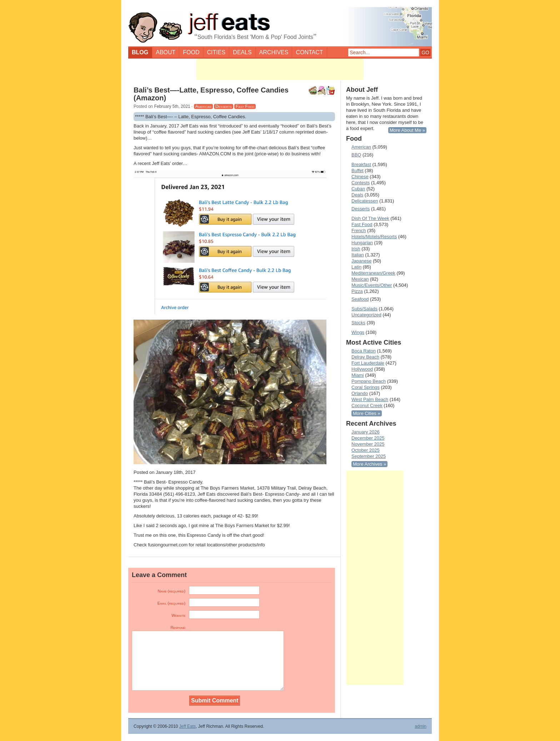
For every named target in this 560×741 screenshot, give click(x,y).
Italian (358, 255)
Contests (361, 183)
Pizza (357, 291)
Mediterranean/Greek (373, 273)
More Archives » (369, 464)
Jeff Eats (187, 726)
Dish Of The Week (370, 218)
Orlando (360, 393)
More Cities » (367, 413)
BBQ (356, 155)
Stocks (358, 323)
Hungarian (362, 243)
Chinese (360, 177)
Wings (358, 332)
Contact (309, 52)
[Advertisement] (280, 69)
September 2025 (369, 456)
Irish (356, 249)
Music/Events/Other (372, 285)
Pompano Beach (369, 381)
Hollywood (362, 369)
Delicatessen (365, 201)
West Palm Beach (370, 399)
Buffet (357, 171)
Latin (356, 267)
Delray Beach (365, 357)
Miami (358, 375)
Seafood (360, 299)
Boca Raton (364, 351)
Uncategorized (366, 315)
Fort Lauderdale (368, 363)
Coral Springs (366, 387)
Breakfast (361, 164)
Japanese (361, 261)
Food (191, 52)
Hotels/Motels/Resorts (374, 237)
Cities (216, 52)
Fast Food (245, 106)
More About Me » (407, 130)
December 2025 (368, 438)
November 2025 (368, 444)
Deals (242, 52)
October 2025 (366, 450)
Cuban (358, 189)
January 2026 (366, 432)
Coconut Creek (367, 405)
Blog (140, 52)
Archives (274, 52)
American (203, 106)
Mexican (360, 279)
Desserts (224, 106)
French (359, 231)
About (166, 52)
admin (421, 726)
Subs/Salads (364, 309)
